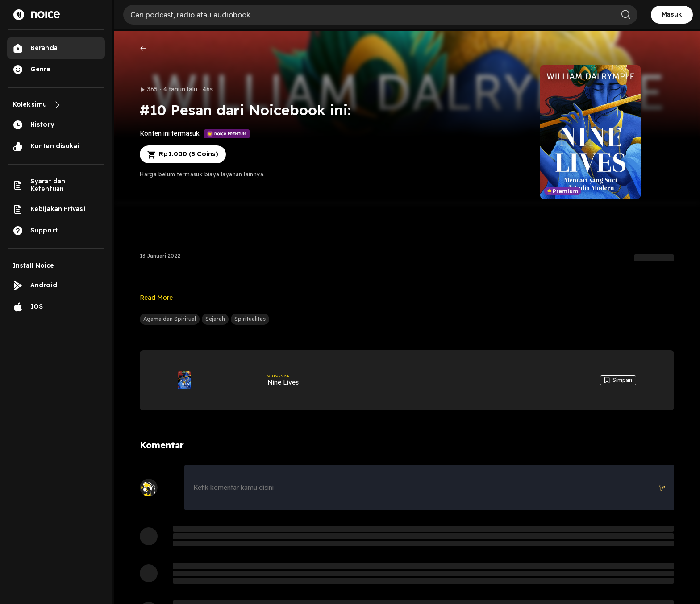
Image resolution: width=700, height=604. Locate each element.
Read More (156, 298)
